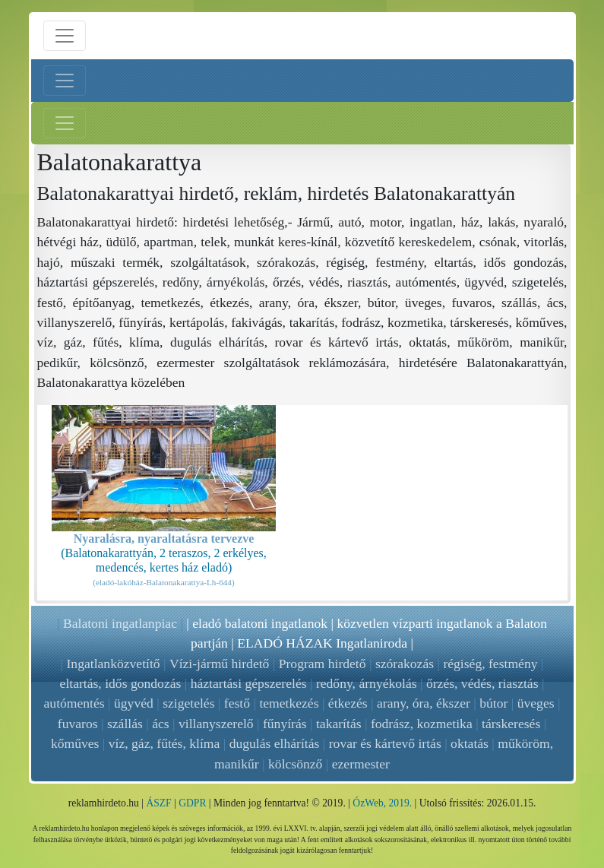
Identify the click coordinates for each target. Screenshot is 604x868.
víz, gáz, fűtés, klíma (164, 743)
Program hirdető (323, 664)
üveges (536, 703)
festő (237, 703)
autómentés (74, 703)
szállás (125, 724)
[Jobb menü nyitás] (65, 123)
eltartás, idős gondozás (121, 683)
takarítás (339, 724)
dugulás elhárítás (275, 743)
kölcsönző (295, 764)
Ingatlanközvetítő (114, 664)
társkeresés (511, 724)
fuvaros (78, 724)
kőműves (75, 743)
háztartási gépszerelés (249, 683)
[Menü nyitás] (65, 36)
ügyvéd (134, 703)
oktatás (470, 743)
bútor (493, 703)
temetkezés (289, 703)
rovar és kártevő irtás (385, 743)
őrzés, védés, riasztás (482, 683)
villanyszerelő (216, 724)
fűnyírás (285, 724)
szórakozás (405, 664)
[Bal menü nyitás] (65, 81)
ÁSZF (158, 803)
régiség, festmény (490, 664)
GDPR (192, 803)
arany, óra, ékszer (424, 703)
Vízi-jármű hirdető (219, 664)
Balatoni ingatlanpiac (120, 623)
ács (160, 724)
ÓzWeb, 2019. (382, 803)
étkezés (348, 703)
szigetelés (188, 703)
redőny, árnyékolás (367, 683)
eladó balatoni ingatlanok (260, 623)
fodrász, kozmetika (422, 724)
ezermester (361, 764)
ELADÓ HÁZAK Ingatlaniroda (322, 643)
